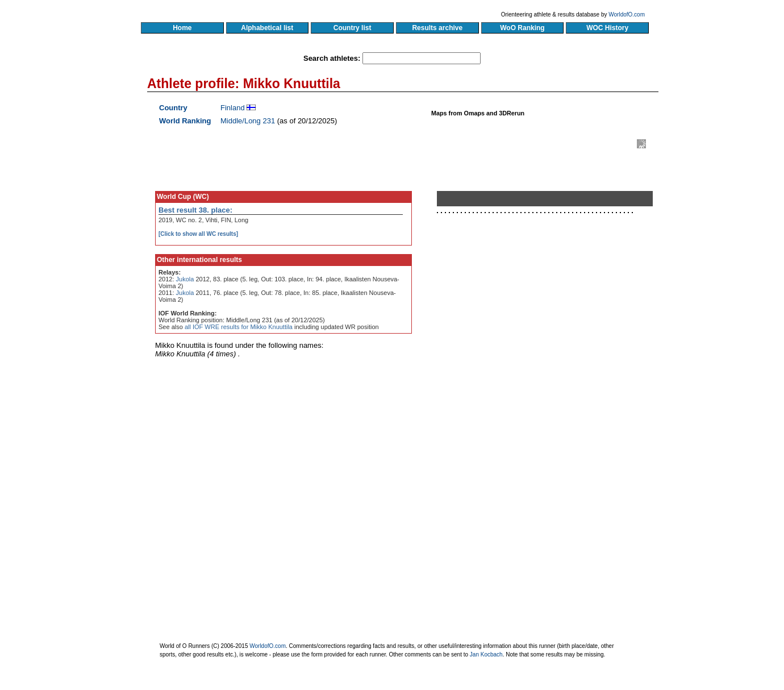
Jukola (185, 279)
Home (182, 28)
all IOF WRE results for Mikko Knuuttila (239, 327)
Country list (352, 28)
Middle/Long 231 (248, 121)
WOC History (607, 28)
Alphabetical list (267, 28)
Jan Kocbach (486, 654)
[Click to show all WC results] (198, 234)
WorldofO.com (627, 14)
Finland (233, 108)
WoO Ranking (523, 28)
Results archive (437, 28)
